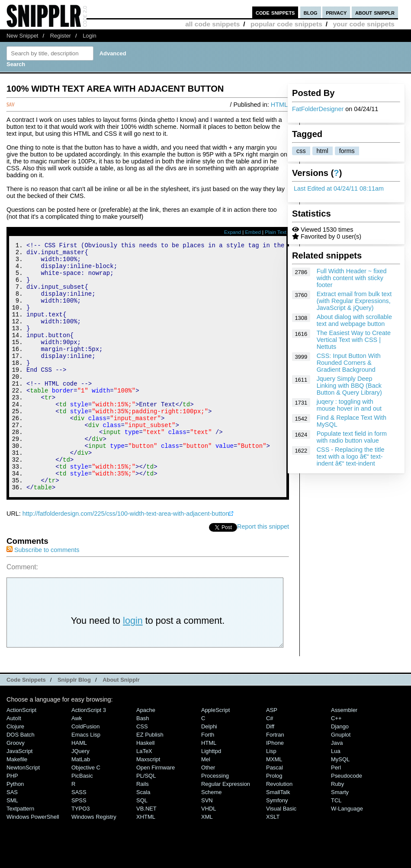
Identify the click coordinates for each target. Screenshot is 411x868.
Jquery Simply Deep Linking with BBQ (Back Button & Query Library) (349, 386)
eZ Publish (150, 781)
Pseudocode (347, 822)
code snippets (275, 12)
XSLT (273, 863)
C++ (336, 765)
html (323, 151)
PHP (12, 822)
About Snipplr (121, 726)
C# (270, 765)
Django (340, 773)
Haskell (145, 790)
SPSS (79, 847)
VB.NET (146, 855)
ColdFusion (86, 773)
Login (90, 36)
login (133, 667)
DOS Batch (21, 781)
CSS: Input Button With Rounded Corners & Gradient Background (349, 363)
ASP (272, 757)
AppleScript (215, 757)
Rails (143, 831)
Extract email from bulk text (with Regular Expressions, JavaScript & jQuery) (354, 301)
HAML (79, 790)
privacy (336, 12)
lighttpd (211, 798)
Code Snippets (26, 726)
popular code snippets (286, 24)
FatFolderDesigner (318, 109)
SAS (12, 839)
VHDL (209, 855)
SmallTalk (278, 839)
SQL (142, 847)
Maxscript (148, 806)
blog (311, 12)
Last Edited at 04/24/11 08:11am (339, 188)
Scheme (212, 839)
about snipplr (375, 12)
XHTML (146, 863)
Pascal (275, 814)
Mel (206, 806)
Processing (215, 822)
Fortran (275, 781)
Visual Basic (281, 855)
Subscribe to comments (43, 597)
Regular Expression (226, 831)
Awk (77, 765)
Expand (233, 232)
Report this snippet (263, 573)
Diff (270, 773)
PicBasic (82, 822)
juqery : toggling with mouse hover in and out (349, 405)
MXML (274, 806)
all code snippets (212, 24)
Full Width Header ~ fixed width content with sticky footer (352, 278)
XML (207, 863)
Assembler (344, 757)
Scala (143, 839)
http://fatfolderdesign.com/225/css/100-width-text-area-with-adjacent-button (126, 560)
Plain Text (276, 232)
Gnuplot (341, 781)
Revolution (279, 831)
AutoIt (14, 765)
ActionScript (21, 757)
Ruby (337, 831)
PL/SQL (146, 822)
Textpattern (20, 855)
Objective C (86, 814)
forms (347, 151)
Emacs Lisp (86, 781)
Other (208, 814)
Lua (336, 798)
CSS (142, 773)
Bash (143, 765)
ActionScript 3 (89, 757)
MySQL (340, 806)
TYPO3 (80, 855)
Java (337, 790)
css (301, 151)
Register (61, 36)
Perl (336, 814)
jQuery (80, 798)
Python (15, 831)
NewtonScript (23, 814)
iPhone (275, 790)
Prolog (274, 822)
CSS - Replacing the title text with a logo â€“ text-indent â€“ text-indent (351, 456)
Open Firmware (156, 814)
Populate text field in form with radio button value (352, 437)
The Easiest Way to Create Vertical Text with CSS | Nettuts (354, 340)
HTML (279, 105)
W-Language (347, 855)
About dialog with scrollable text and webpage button (354, 320)
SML (12, 847)
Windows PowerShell (33, 863)
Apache (146, 757)
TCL (336, 847)
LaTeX (144, 798)
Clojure (15, 773)
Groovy (16, 790)
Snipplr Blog (74, 726)
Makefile (17, 806)
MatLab (81, 806)
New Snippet (22, 36)
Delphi (209, 773)
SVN (207, 847)
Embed (253, 232)
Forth (208, 781)
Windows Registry (94, 863)
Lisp (271, 798)
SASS (79, 839)
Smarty (340, 839)
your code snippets (364, 24)
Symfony (277, 847)
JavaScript (19, 798)
